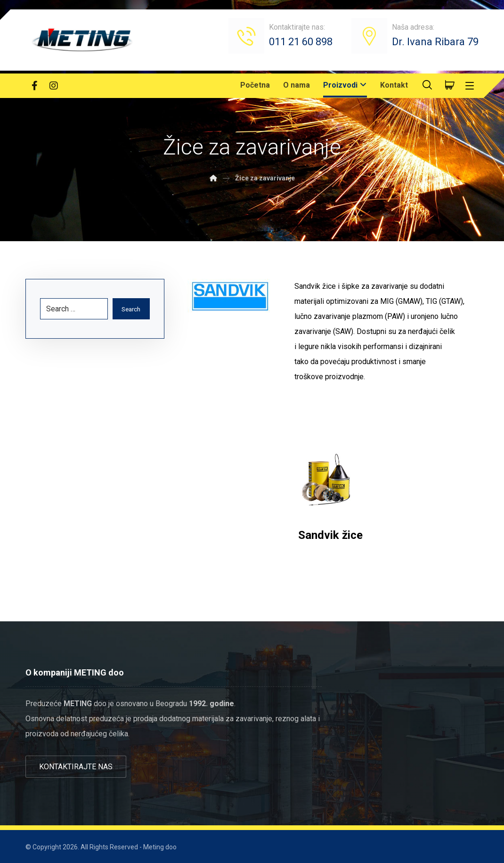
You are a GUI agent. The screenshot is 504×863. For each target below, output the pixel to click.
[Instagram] (54, 86)
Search (130, 309)
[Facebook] (35, 86)
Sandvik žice (330, 535)
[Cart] (450, 84)
